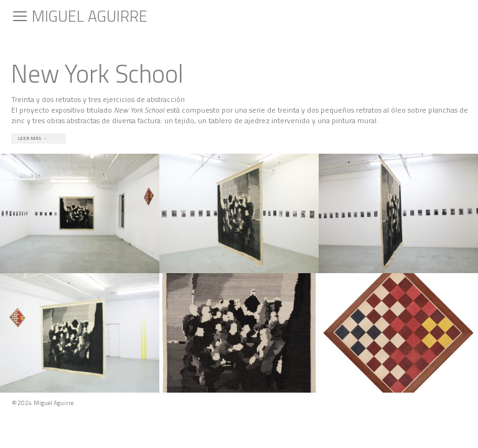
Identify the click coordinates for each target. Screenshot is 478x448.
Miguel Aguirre (90, 16)
